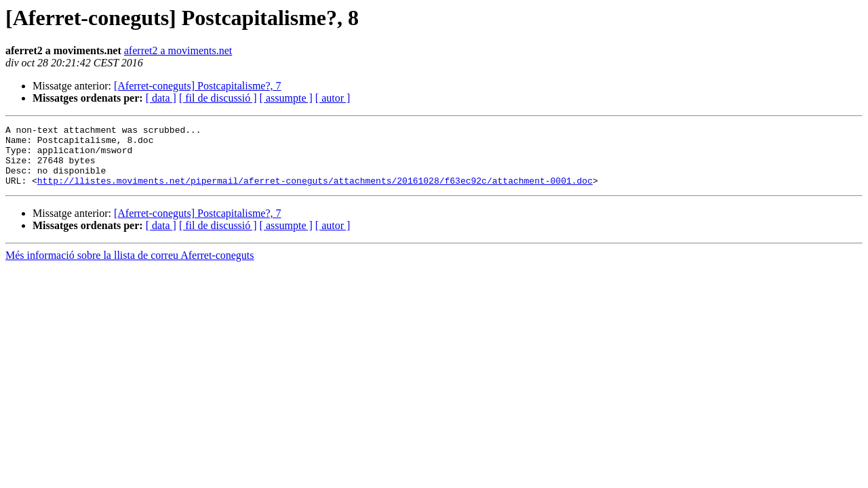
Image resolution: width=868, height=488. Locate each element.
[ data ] (161, 98)
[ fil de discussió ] (218, 98)
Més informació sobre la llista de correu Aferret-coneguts (130, 267)
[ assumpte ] (286, 98)
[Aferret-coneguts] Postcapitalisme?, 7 (198, 86)
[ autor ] (333, 98)
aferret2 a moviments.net (178, 50)
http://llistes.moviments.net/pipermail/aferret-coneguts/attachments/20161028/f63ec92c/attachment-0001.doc (315, 192)
